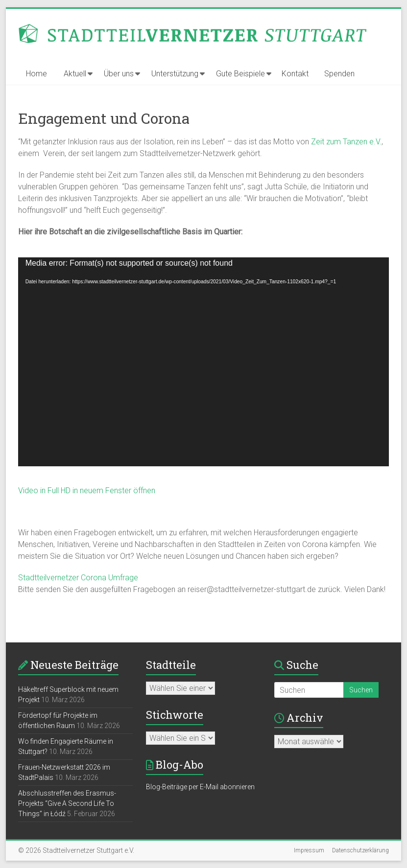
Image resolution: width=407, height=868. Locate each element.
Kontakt (295, 74)
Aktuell (75, 74)
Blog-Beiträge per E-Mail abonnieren (200, 787)
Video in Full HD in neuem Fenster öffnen (87, 491)
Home (36, 74)
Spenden (339, 74)
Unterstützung (175, 74)
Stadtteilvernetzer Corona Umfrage (78, 578)
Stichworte (175, 715)
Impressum (309, 850)
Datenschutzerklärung (360, 850)
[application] (204, 362)
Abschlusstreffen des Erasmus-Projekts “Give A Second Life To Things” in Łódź (67, 803)
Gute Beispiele (240, 74)
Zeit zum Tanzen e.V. (346, 142)
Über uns (119, 74)
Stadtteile (171, 665)
